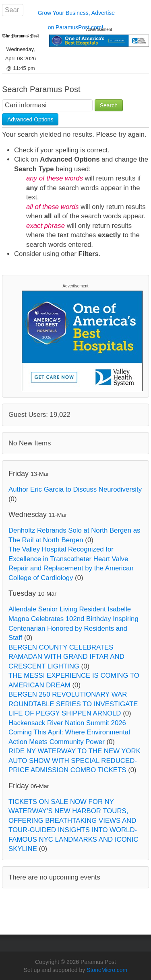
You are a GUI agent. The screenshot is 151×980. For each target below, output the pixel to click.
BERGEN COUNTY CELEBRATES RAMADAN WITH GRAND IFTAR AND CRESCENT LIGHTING (66, 657)
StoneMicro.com (107, 970)
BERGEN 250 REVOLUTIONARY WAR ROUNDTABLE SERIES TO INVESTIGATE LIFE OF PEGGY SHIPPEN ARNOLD (73, 704)
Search (109, 105)
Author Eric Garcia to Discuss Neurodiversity (75, 489)
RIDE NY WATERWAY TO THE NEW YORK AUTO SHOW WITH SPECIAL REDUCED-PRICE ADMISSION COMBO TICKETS (74, 761)
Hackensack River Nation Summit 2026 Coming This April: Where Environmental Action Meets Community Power (69, 732)
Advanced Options (30, 119)
